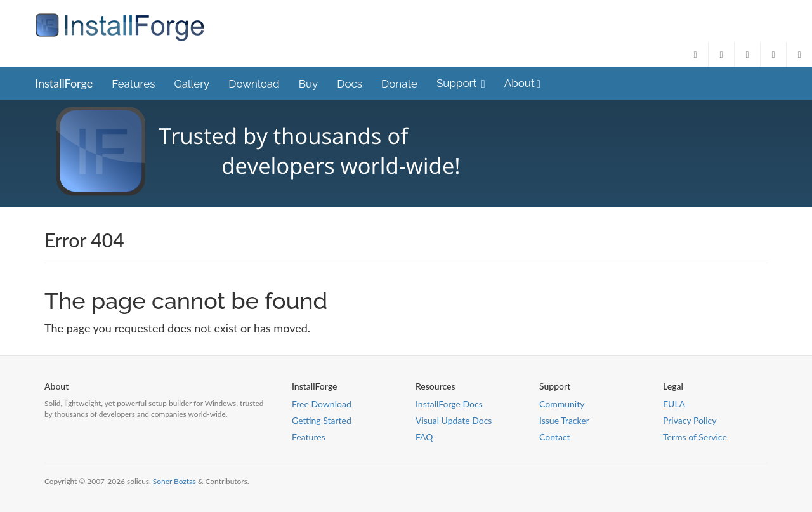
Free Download (322, 404)
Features (133, 84)
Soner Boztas (174, 481)
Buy (309, 84)
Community (562, 404)
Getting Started (322, 420)
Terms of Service (695, 437)
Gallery (192, 84)
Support (461, 84)
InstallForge (64, 83)
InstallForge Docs (449, 404)
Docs (350, 84)
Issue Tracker (564, 420)
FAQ (424, 437)
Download (254, 84)
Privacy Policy (690, 420)
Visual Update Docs (454, 420)
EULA (674, 404)
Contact (555, 437)
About (522, 84)
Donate (399, 84)
